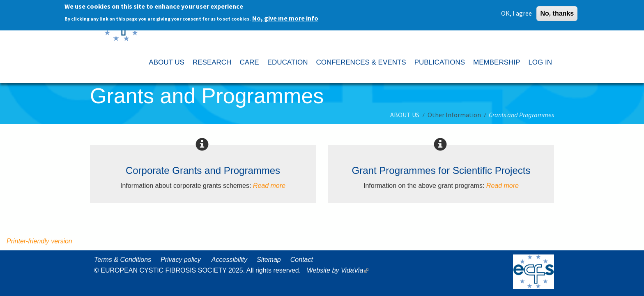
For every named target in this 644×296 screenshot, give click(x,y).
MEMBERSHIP (497, 62)
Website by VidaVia (340, 270)
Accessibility (229, 260)
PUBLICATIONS (440, 62)
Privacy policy (181, 260)
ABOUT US (167, 62)
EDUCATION (288, 62)
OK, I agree (516, 11)
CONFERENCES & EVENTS (361, 62)
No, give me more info (285, 16)
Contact (302, 260)
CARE (249, 62)
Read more (269, 186)
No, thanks (557, 11)
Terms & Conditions (123, 260)
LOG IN (540, 62)
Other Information (454, 115)
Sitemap (269, 260)
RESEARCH (212, 62)
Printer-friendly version (39, 241)
